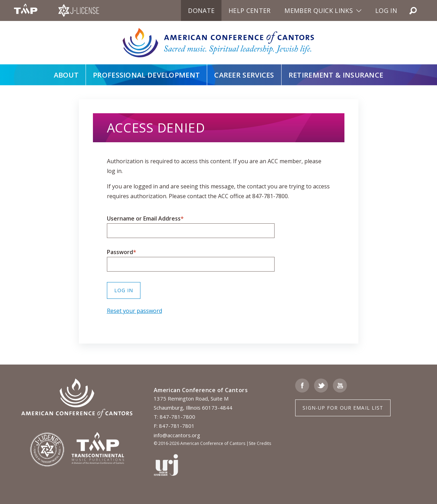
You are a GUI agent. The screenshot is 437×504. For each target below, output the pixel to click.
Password (120, 252)
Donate (201, 10)
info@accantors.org (177, 435)
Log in (386, 10)
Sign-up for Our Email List (343, 408)
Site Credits (260, 443)
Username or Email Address (144, 218)
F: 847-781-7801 (174, 426)
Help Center (249, 10)
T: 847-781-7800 (174, 417)
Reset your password (134, 311)
